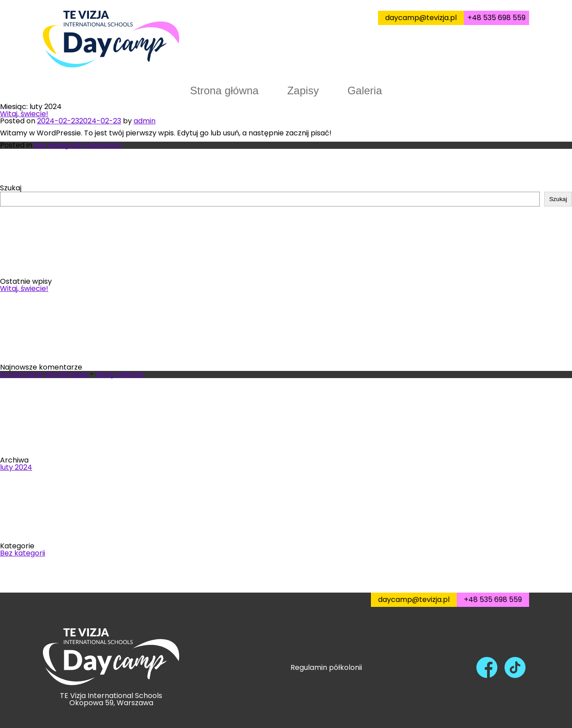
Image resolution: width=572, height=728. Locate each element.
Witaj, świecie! (24, 114)
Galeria (364, 90)
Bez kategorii (57, 145)
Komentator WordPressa (44, 374)
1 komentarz (101, 145)
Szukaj (11, 188)
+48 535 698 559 (496, 18)
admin (145, 121)
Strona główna (224, 90)
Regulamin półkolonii (326, 667)
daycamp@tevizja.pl (421, 18)
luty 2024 (16, 467)
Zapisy (303, 90)
